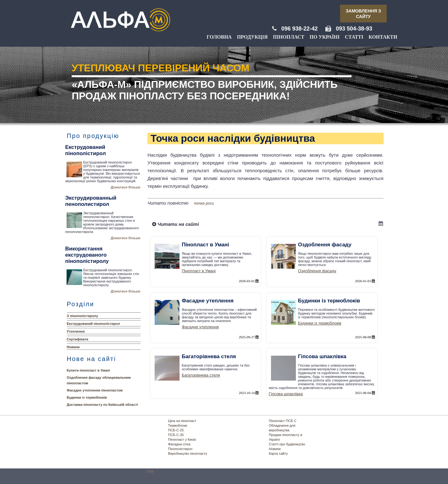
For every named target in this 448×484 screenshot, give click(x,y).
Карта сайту (278, 453)
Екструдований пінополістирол (93, 324)
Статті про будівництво (287, 444)
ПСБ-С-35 (176, 435)
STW (150, 472)
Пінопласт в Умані (199, 271)
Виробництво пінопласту (188, 453)
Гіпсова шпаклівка (286, 394)
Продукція (252, 37)
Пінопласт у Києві (182, 439)
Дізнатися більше (126, 187)
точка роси (204, 203)
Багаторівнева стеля (201, 375)
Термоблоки (177, 425)
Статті (354, 37)
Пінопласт (289, 37)
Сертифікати (78, 339)
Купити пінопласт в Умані (89, 370)
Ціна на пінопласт (182, 421)
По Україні (324, 37)
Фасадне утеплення (200, 327)
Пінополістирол (180, 449)
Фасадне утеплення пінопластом (95, 390)
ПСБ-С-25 (176, 430)
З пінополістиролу (83, 316)
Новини (73, 347)
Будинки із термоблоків (87, 397)
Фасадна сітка (179, 444)
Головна (219, 37)
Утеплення (76, 331)
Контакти (383, 37)
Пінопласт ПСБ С (283, 421)
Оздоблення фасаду (317, 271)
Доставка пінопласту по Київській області (103, 405)
